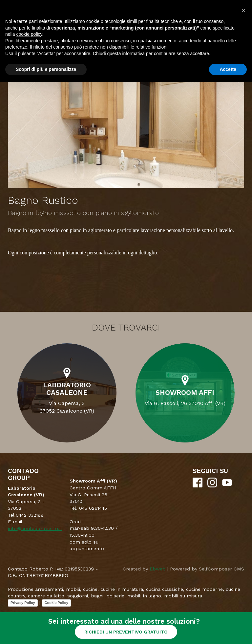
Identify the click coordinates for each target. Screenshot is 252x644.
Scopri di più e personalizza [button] (46, 69)
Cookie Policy (56, 603)
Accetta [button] (228, 69)
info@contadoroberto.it (35, 528)
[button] (243, 11)
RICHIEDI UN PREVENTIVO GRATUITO (126, 632)
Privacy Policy (23, 603)
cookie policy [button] (29, 34)
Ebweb (158, 569)
